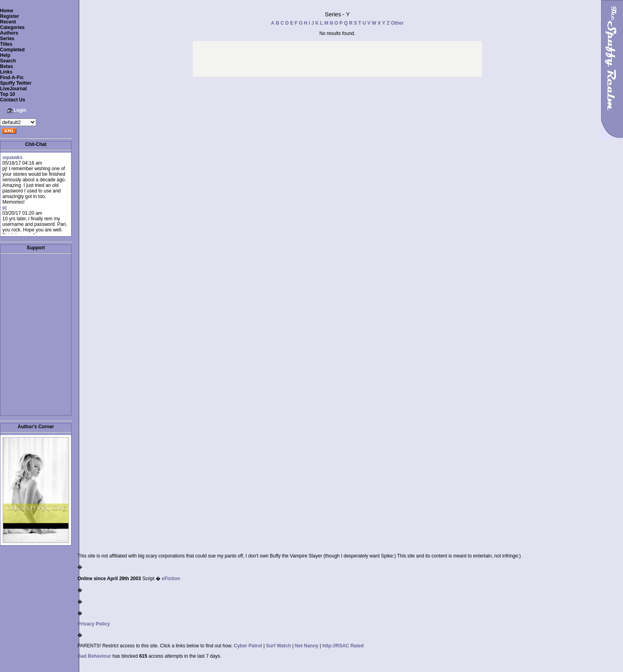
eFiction (171, 579)
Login (20, 110)
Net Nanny (307, 646)
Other (397, 23)
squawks (13, 157)
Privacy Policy (94, 624)
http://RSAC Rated (343, 646)
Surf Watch (278, 646)
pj (5, 208)
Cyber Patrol (248, 646)
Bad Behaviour (94, 656)
